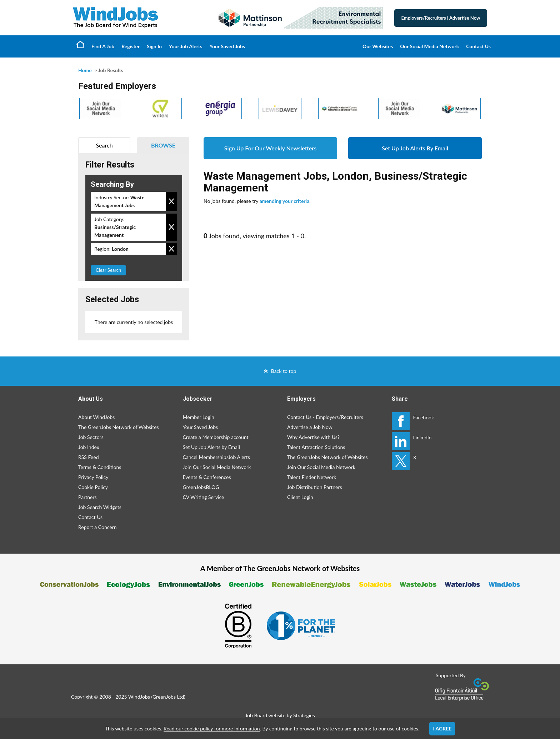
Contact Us (478, 46)
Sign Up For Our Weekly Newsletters (270, 148)
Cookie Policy (93, 487)
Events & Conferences (207, 477)
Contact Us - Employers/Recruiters (325, 417)
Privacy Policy (93, 477)
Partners (87, 497)
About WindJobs (96, 417)
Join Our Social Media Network (217, 467)
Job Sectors (91, 437)
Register (131, 46)
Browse (163, 145)
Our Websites (378, 46)
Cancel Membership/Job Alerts (216, 457)
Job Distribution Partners (315, 487)
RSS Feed (88, 457)
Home (80, 44)
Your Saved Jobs (227, 46)
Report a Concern (97, 527)
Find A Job (103, 46)
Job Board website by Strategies (280, 715)
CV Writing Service (204, 497)
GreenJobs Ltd (168, 697)
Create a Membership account (216, 437)
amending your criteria (285, 201)
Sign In (154, 46)
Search (104, 145)
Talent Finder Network (312, 477)
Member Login (199, 417)
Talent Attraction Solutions (316, 447)
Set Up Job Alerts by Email (211, 447)
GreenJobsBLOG (201, 487)
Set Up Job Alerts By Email (415, 148)
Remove (171, 201)
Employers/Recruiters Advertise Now (441, 18)
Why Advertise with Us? (313, 437)
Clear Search (108, 270)
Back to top (284, 371)
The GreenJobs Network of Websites (119, 427)
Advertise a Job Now (310, 427)
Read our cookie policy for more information (212, 728)
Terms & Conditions (100, 467)
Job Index (89, 447)
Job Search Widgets (100, 507)
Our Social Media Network (429, 46)
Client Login (300, 497)
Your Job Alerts (186, 46)
